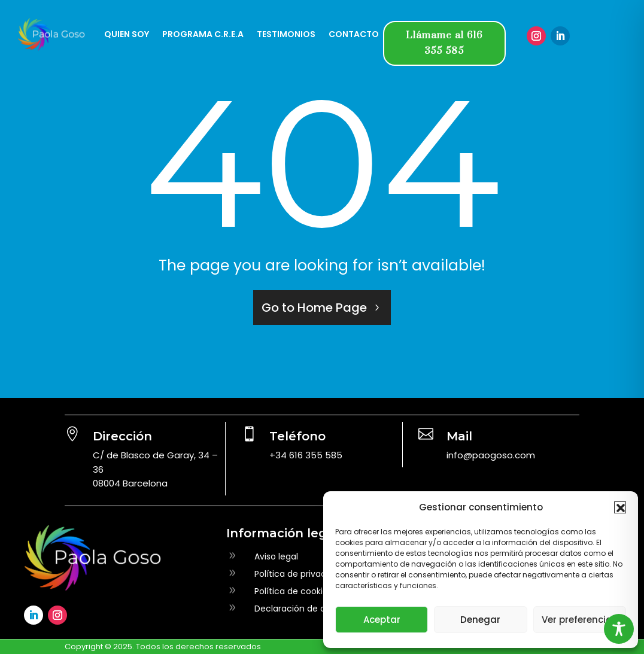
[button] (620, 507)
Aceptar (382, 620)
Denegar (480, 620)
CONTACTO (354, 34)
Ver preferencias (580, 620)
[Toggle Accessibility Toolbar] (619, 629)
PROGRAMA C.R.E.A (203, 34)
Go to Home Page (314, 308)
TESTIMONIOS (286, 34)
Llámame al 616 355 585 (444, 43)
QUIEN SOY (127, 34)
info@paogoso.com (491, 455)
